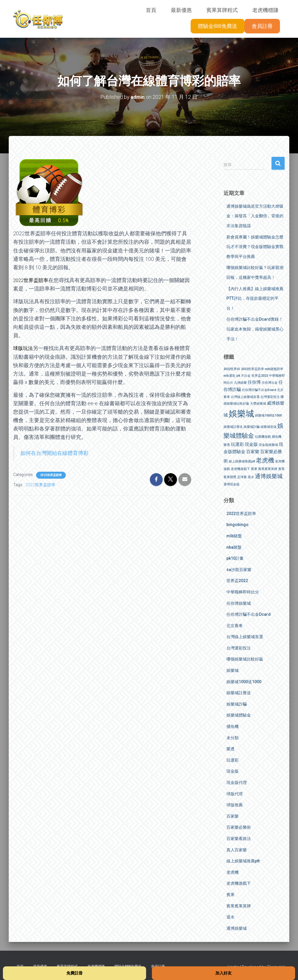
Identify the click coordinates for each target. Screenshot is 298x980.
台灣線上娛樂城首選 (245, 637)
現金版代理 (237, 782)
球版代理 (235, 794)
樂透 (230, 749)
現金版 (233, 771)
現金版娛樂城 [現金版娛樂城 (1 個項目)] (268, 445)
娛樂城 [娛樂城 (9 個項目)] (241, 414)
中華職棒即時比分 (243, 592)
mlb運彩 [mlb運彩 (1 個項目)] (229, 375)
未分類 (233, 737)
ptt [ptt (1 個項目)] (238, 375)
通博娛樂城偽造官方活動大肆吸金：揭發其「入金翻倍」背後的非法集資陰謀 (255, 216)
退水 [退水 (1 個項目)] (251, 477)
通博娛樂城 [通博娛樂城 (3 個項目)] (269, 476)
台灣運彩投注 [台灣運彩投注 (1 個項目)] (270, 397)
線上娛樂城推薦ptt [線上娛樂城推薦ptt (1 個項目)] (242, 461)
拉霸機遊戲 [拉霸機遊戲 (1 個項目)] (263, 437)
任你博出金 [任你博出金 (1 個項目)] (270, 382)
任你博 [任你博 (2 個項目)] (254, 382)
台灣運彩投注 (239, 648)
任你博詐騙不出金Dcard (249, 614)
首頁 (151, 10)
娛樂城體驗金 (239, 715)
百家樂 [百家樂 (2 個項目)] (253, 451)
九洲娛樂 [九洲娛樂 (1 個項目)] (240, 382)
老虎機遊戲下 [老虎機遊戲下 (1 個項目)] (240, 469)
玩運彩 (233, 760)
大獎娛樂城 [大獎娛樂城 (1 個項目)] (258, 404)
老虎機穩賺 (265, 10)
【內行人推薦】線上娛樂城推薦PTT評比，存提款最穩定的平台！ (255, 298)
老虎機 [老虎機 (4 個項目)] (265, 460)
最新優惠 (181, 10)
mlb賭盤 (234, 536)
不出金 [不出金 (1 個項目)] (246, 375)
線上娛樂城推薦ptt (243, 861)
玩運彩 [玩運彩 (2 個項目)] (237, 444)
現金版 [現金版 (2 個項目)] (251, 444)
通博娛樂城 (237, 928)
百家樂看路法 (239, 839)
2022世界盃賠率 (51, 475)
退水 (230, 917)
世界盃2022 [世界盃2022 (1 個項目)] (260, 375)
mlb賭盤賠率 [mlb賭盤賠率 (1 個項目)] (274, 369)
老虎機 (233, 872)
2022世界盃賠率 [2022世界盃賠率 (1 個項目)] (252, 369)
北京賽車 (235, 625)
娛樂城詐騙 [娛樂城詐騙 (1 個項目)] (252, 427)
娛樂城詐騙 (237, 704)
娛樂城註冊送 (239, 693)
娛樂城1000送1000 (244, 681)
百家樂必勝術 (239, 827)
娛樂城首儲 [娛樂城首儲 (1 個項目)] (268, 427)
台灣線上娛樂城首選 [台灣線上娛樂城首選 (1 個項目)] (245, 397)
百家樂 (233, 816)
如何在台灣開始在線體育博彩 (54, 452)
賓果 (230, 895)
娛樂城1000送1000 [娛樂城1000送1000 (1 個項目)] (268, 415)
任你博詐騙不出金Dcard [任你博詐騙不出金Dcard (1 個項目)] (259, 390)
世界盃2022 (237, 581)
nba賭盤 (234, 547)
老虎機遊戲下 (239, 883)
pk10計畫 (235, 558)
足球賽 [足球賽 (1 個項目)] (242, 477)
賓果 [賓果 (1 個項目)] (254, 469)
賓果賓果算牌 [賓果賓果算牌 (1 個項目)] (268, 469)
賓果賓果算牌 (239, 906)
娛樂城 (233, 670)
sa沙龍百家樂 (239, 569)
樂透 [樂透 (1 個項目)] (227, 445)
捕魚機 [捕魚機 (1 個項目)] (277, 437)
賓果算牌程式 (222, 10)
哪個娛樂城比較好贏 (245, 659)
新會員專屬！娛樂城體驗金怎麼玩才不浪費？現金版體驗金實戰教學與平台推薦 (255, 246)
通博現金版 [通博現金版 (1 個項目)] (232, 484)
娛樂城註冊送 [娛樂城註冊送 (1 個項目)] (233, 427)
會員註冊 (262, 26)
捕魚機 (233, 726)
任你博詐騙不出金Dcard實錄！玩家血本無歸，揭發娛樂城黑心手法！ (255, 329)
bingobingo (237, 525)
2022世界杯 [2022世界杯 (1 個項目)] (232, 369)
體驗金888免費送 (218, 26)
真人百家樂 (237, 850)
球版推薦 (235, 805)
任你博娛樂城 (239, 603)
